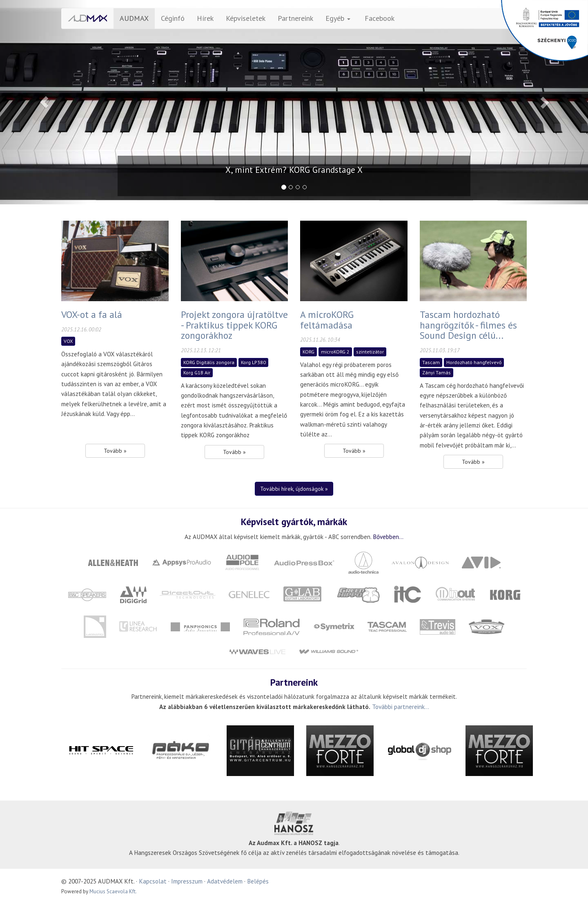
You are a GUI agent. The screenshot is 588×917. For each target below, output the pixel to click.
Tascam (431, 362)
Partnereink (295, 18)
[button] (44, 102)
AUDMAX (134, 18)
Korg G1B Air (197, 372)
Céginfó (173, 18)
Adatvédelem (225, 881)
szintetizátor (370, 352)
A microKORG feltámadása (327, 320)
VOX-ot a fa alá (92, 314)
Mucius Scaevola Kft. (113, 891)
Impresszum (187, 881)
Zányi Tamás (437, 372)
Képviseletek (246, 18)
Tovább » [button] (115, 451)
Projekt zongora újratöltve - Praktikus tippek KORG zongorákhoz (234, 325)
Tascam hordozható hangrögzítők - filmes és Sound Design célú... (468, 325)
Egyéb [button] (338, 18)
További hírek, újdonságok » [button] (294, 489)
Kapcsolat (153, 881)
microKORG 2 (335, 352)
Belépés (258, 881)
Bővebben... (388, 537)
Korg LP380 (253, 362)
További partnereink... (401, 707)
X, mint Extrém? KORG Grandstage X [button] (294, 170)
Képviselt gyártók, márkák (294, 521)
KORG (308, 352)
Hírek (205, 18)
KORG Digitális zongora (209, 362)
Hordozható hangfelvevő (474, 362)
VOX (68, 341)
